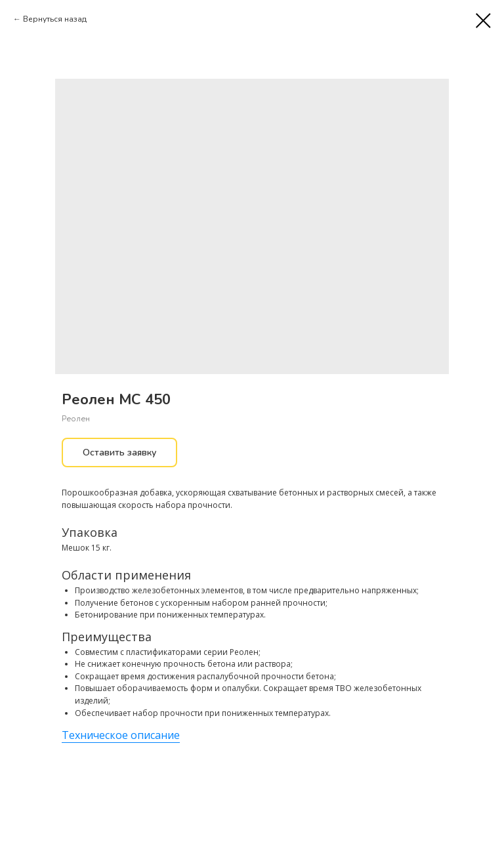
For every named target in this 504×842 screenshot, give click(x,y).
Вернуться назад (55, 19)
